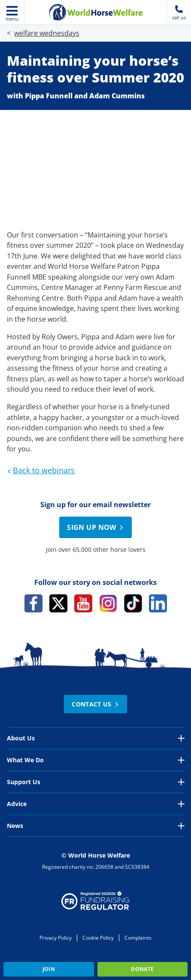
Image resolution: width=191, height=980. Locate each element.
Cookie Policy (98, 938)
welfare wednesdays (47, 33)
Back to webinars (40, 470)
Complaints (138, 938)
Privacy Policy (56, 938)
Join (49, 969)
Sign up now (96, 527)
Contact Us (96, 704)
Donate (142, 969)
